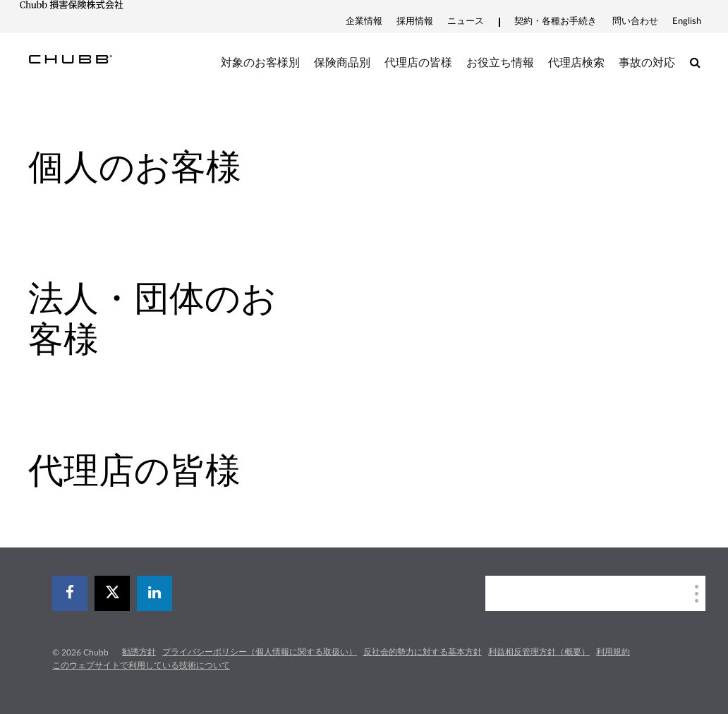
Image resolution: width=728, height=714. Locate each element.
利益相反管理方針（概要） (539, 652)
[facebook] (70, 593)
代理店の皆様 (418, 63)
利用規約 (613, 652)
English (687, 22)
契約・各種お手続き (556, 22)
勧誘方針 (139, 652)
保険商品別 (342, 63)
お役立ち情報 (500, 63)
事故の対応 (647, 63)
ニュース (466, 22)
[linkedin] (154, 593)
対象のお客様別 (260, 63)
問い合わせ (635, 22)
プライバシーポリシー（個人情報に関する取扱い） (260, 652)
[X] (112, 593)
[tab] (182, 168)
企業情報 (364, 22)
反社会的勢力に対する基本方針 (423, 652)
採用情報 (415, 22)
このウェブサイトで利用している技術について (141, 665)
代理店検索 (576, 63)
